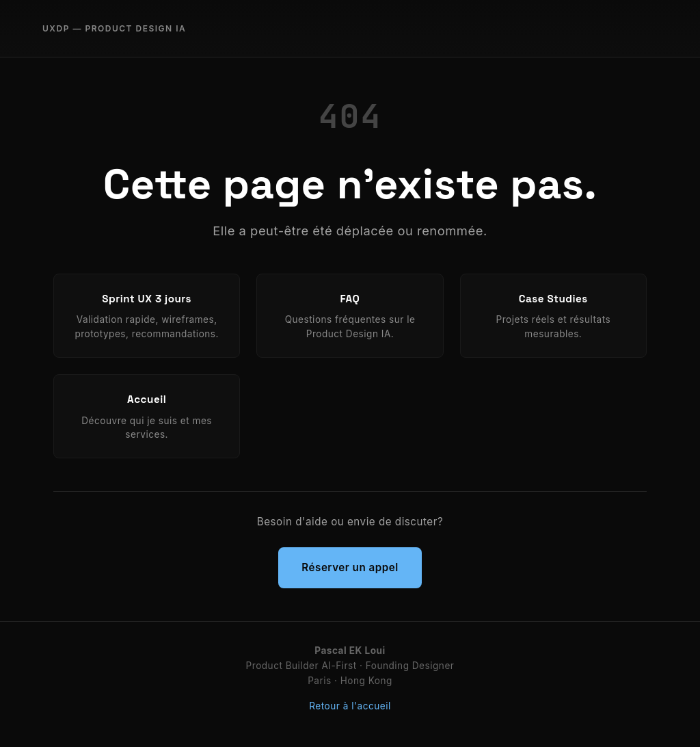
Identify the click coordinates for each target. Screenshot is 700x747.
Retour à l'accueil (350, 706)
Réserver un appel (350, 567)
